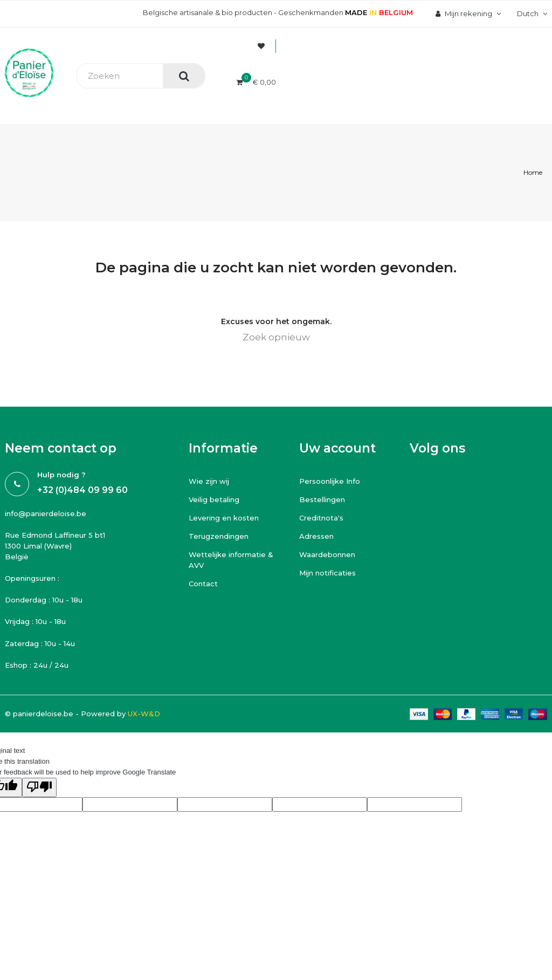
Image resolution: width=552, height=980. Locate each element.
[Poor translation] (39, 787)
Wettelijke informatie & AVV (231, 560)
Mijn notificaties (327, 573)
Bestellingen (322, 499)
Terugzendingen (219, 536)
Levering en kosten (224, 518)
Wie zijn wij (209, 481)
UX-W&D (144, 714)
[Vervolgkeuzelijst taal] (531, 13)
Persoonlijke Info (330, 481)
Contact (203, 584)
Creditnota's (321, 518)
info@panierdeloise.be (46, 513)
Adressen (316, 536)
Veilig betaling (214, 499)
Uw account (337, 448)
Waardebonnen (327, 554)
